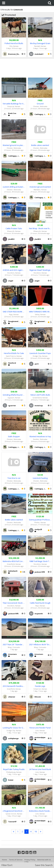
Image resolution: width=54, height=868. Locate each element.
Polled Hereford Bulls (14, 43)
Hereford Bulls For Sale (14, 353)
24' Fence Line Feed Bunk (40, 769)
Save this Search (44, 865)
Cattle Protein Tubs (14, 228)
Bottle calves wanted (40, 145)
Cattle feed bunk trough (40, 603)
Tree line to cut (14, 478)
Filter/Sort (7, 865)
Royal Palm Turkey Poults (14, 769)
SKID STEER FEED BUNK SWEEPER (14, 312)
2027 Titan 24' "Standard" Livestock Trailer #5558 (14, 644)
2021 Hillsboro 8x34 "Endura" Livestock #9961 (40, 644)
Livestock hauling (40, 478)
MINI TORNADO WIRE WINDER (40, 312)
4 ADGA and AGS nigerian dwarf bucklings (14, 270)
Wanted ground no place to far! (14, 145)
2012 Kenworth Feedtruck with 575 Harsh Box (14, 686)
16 (36, 831)
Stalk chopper (14, 436)
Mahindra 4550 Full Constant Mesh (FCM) (14, 561)
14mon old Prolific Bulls (40, 395)
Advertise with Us (44, 860)
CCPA (26, 862)
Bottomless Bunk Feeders (40, 811)
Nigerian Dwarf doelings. (40, 270)
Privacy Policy (30, 860)
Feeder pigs (40, 686)
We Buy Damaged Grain (40, 43)
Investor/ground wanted (40, 187)
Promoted (9, 15)
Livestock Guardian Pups (40, 353)
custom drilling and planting (14, 187)
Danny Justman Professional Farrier (40, 520)
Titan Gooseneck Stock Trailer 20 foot (14, 603)
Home (4, 860)
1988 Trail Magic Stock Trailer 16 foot (40, 561)
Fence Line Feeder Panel (40, 728)
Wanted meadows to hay (40, 436)
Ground (40, 104)
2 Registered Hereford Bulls (14, 811)
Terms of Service (16, 860)
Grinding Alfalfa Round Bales (14, 395)
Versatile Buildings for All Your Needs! (14, 104)
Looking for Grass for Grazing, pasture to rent (14, 728)
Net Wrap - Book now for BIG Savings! (40, 228)
